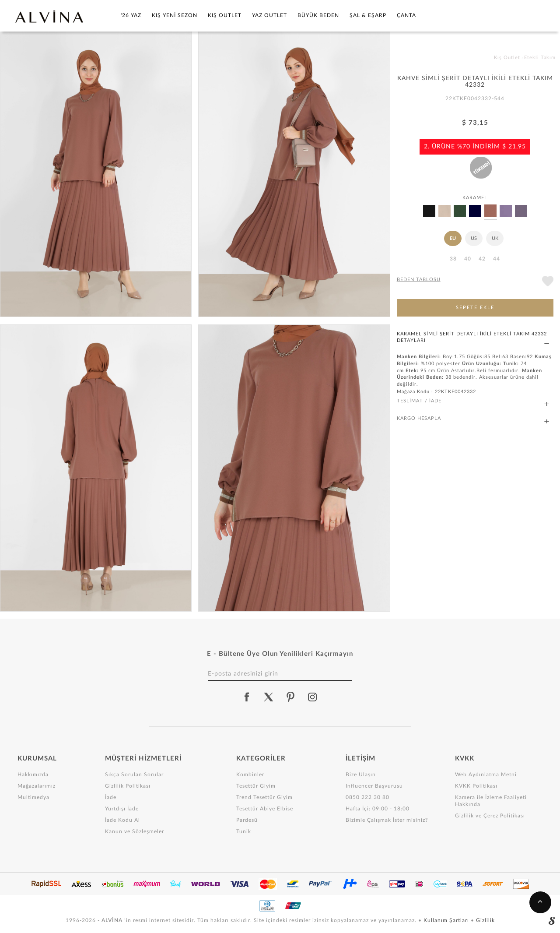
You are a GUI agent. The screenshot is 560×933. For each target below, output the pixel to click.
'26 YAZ (131, 15)
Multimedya (33, 797)
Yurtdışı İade (122, 809)
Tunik (244, 831)
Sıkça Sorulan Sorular (134, 775)
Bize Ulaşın (361, 775)
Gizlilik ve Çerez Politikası (490, 816)
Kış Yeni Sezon (175, 15)
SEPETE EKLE (475, 308)
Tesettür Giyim (256, 786)
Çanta (406, 15)
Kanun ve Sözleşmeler (135, 831)
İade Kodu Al (122, 820)
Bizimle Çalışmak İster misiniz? (387, 820)
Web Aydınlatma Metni (486, 775)
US (474, 238)
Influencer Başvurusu (374, 786)
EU (453, 238)
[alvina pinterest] (290, 697)
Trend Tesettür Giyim (264, 797)
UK (495, 238)
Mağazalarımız (37, 786)
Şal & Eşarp (368, 15)
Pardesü (247, 820)
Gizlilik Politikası (128, 786)
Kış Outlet (225, 15)
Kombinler (250, 775)
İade (111, 797)
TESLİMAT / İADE (473, 401)
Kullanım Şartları (447, 920)
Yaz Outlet (269, 15)
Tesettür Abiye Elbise (265, 809)
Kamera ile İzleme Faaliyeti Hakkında (491, 801)
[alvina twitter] (269, 697)
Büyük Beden (318, 15)
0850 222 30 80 (367, 797)
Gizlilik (485, 920)
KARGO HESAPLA (473, 419)
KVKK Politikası (476, 786)
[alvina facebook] (247, 697)
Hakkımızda (33, 775)
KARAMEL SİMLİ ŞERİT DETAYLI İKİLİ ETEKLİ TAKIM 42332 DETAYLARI (473, 338)
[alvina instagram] (313, 697)
